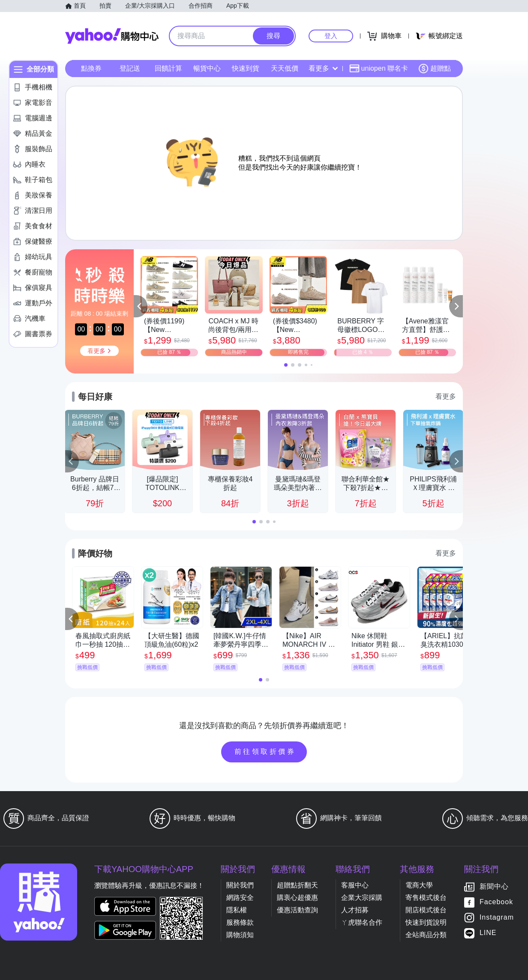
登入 (331, 36)
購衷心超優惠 (297, 898)
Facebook (496, 902)
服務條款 (240, 922)
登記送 (130, 68)
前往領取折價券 (265, 751)
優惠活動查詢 (297, 910)
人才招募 (355, 910)
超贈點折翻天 (297, 885)
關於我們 (240, 885)
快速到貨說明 (426, 922)
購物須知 (240, 935)
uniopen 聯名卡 (379, 69)
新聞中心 (494, 887)
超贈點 (435, 69)
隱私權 (237, 910)
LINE (488, 933)
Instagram (497, 918)
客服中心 (355, 885)
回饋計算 (168, 68)
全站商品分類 (426, 935)
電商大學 (419, 885)
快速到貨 (246, 68)
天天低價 (285, 68)
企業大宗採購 (362, 898)
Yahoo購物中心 (112, 36)
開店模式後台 (426, 910)
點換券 (91, 68)
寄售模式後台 (426, 898)
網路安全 (240, 898)
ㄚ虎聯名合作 (362, 922)
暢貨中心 (207, 68)
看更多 (323, 68)
